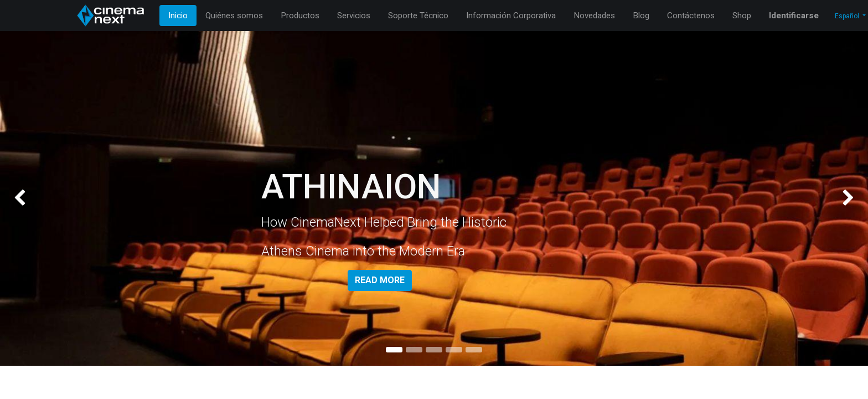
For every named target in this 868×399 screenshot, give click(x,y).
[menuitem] (178, 16)
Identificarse (794, 16)
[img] (35, 198)
